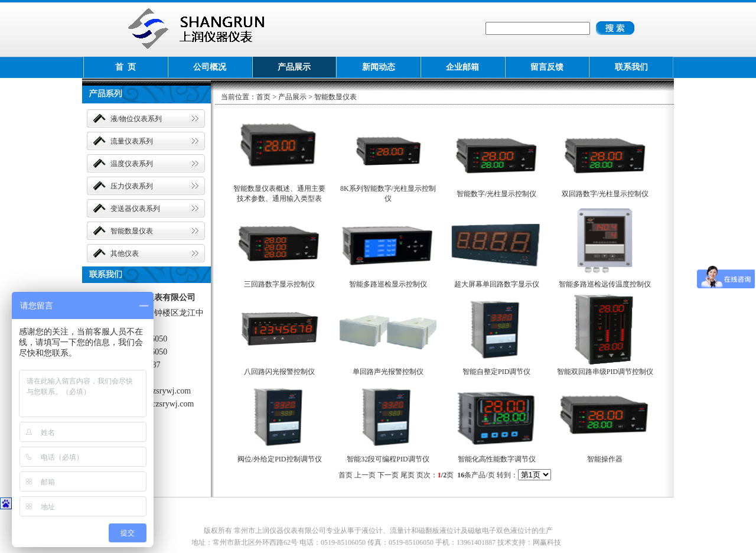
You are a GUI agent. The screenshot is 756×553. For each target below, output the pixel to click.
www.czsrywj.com (160, 391)
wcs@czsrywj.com (163, 404)
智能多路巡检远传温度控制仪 (605, 284)
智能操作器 (605, 459)
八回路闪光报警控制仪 (279, 372)
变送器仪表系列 (135, 209)
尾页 (408, 475)
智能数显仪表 (132, 231)
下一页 (388, 475)
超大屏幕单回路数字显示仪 (497, 284)
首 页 (126, 67)
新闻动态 (379, 67)
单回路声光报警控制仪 (388, 372)
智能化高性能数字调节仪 (497, 459)
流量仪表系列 (132, 141)
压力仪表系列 (132, 186)
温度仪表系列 (132, 164)
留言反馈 (547, 67)
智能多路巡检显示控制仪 (388, 284)
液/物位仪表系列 (136, 119)
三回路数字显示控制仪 (279, 284)
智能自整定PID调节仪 (496, 372)
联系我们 (631, 67)
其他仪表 (125, 253)
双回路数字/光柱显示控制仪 (605, 194)
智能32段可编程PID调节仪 (388, 459)
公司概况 (210, 67)
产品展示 (294, 67)
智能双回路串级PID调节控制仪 (605, 372)
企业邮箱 (462, 67)
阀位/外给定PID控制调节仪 (280, 459)
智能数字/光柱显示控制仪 (496, 194)
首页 (263, 97)
